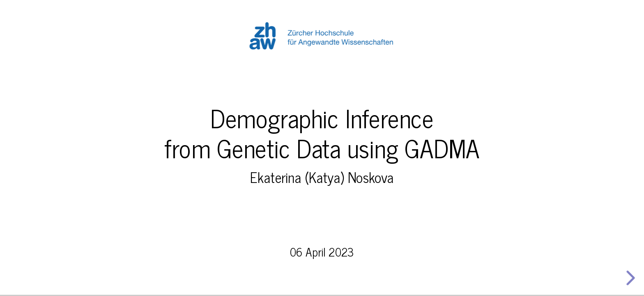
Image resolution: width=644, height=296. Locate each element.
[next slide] (629, 278)
